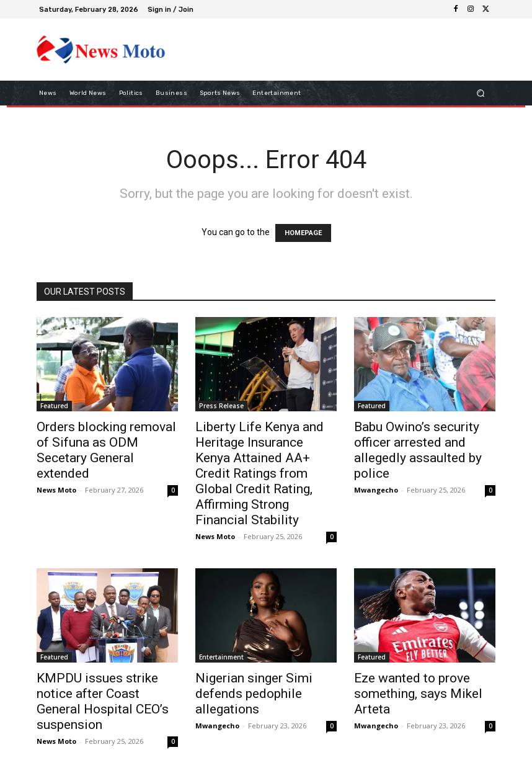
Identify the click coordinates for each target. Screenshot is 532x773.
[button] (481, 93)
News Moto (56, 490)
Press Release (221, 406)
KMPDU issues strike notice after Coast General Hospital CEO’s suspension (103, 701)
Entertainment (221, 657)
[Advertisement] (324, 49)
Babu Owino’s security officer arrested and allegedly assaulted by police (418, 450)
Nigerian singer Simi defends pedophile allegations (254, 694)
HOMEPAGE (303, 233)
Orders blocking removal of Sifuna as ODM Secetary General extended (106, 450)
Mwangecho (376, 490)
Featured (54, 406)
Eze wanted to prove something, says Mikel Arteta (418, 694)
